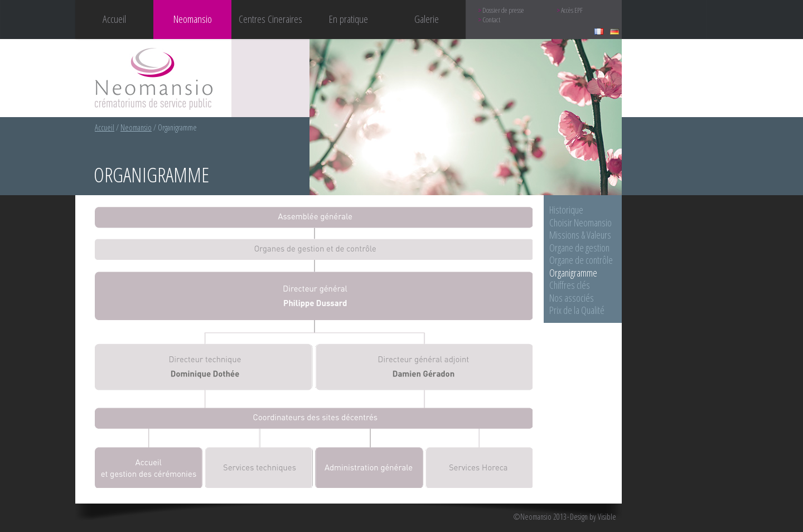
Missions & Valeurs (580, 235)
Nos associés (572, 298)
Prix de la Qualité (577, 310)
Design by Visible (593, 517)
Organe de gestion (579, 248)
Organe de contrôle (581, 260)
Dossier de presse (503, 10)
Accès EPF (572, 10)
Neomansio (136, 127)
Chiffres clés (570, 285)
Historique (566, 210)
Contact (491, 20)
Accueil (114, 19)
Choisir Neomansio (581, 223)
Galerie (427, 19)
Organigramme (573, 273)
